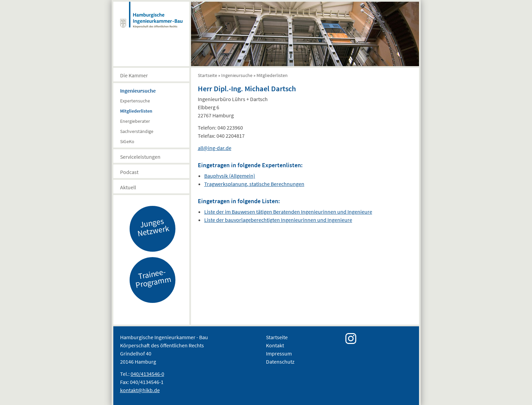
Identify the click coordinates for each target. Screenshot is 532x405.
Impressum (279, 353)
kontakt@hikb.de (140, 390)
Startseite (207, 75)
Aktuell (128, 187)
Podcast (129, 172)
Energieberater (135, 121)
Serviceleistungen (140, 157)
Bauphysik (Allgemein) (230, 176)
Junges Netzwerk (153, 227)
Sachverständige (137, 131)
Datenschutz (280, 362)
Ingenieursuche (138, 91)
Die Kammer (134, 75)
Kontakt (275, 345)
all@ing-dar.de (215, 148)
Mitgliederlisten (136, 111)
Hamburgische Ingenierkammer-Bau (151, 22)
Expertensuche (135, 101)
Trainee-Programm (153, 278)
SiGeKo (127, 141)
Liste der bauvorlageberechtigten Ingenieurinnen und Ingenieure (278, 220)
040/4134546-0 (147, 374)
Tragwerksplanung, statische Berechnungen (254, 184)
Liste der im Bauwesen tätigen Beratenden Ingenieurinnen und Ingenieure (288, 212)
